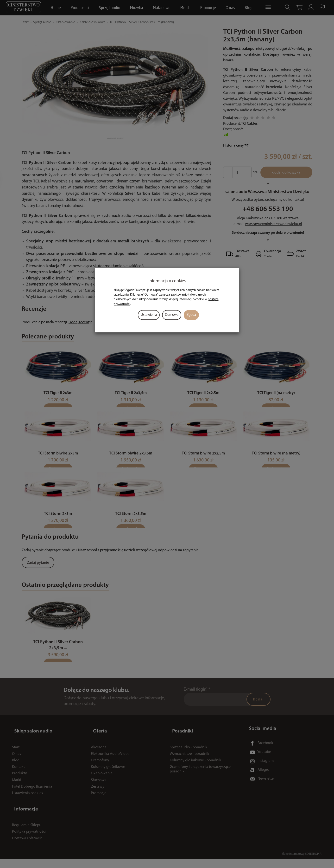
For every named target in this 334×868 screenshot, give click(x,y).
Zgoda (191, 315)
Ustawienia (149, 315)
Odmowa (172, 315)
